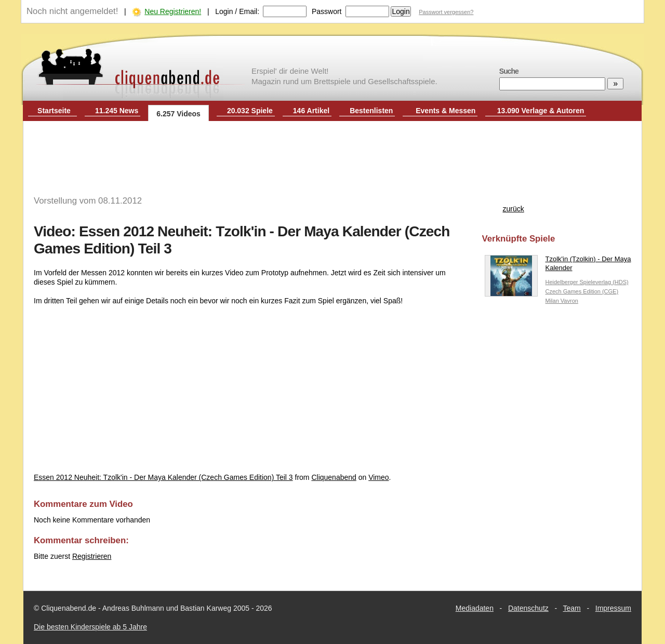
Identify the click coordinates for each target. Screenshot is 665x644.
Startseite (54, 111)
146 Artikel (311, 111)
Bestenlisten (371, 111)
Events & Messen (445, 111)
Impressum (613, 608)
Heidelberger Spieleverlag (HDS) (587, 282)
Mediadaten (475, 608)
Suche (509, 71)
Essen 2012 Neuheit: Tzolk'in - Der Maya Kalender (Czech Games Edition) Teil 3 (163, 477)
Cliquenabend (334, 477)
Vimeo (378, 477)
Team (572, 608)
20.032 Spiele (250, 111)
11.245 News (117, 111)
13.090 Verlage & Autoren (541, 111)
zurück (514, 209)
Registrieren (92, 556)
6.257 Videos (178, 114)
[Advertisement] (332, 155)
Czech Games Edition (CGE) (582, 291)
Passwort (327, 11)
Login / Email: (237, 11)
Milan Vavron (562, 301)
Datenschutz (528, 608)
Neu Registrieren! (173, 11)
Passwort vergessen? (446, 12)
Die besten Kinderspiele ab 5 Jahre (90, 627)
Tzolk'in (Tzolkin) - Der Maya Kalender (558, 266)
